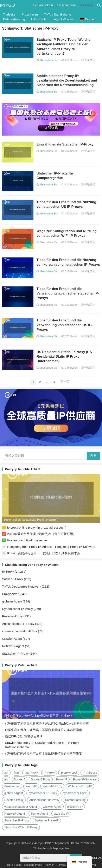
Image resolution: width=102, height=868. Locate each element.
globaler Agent (12, 601)
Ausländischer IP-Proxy (18, 624)
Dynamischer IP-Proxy (17, 609)
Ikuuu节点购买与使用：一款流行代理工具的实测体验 (44, 553)
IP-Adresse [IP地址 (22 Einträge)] (90, 773)
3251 (69, 336)
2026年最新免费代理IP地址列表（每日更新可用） (42, 534)
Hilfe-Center (39, 19)
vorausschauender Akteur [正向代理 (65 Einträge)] (21, 807)
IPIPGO (7, 5)
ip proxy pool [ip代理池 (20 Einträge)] (69, 773)
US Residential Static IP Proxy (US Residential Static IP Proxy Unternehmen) (64, 356)
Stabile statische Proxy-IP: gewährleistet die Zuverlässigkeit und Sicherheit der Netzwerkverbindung (67, 80)
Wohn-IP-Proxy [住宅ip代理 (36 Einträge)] (52, 786)
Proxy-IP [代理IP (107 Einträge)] (62, 779)
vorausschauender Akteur (20, 631)
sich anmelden (43, 5)
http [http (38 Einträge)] (16, 773)
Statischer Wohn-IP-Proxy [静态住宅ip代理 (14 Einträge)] (21, 827)
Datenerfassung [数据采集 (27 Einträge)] (75, 800)
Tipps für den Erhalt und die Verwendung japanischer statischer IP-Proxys (68, 293)
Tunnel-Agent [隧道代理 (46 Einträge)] (39, 814)
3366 (69, 368)
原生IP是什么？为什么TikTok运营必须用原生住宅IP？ (38, 716)
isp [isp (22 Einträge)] (6, 779)
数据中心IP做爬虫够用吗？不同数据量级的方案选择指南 (44, 730)
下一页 (65, 382)
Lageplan (63, 848)
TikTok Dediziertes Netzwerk (22, 586)
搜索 (93, 456)
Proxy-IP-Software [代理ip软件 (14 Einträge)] (85, 779)
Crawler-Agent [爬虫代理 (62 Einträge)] (52, 807)
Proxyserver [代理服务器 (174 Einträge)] (12, 786)
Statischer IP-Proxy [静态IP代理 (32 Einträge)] (17, 820)
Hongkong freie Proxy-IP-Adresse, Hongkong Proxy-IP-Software (51, 547)
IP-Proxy (8, 572)
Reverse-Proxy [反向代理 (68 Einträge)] (14, 800)
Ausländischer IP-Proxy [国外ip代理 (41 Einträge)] (44, 800)
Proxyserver (10, 594)
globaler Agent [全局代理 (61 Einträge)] (14, 793)
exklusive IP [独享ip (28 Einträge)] (75, 807)
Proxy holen (30, 14)
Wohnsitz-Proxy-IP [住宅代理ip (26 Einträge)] (80, 786)
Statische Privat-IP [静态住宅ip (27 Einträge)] (47, 820)
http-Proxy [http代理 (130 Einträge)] (31, 773)
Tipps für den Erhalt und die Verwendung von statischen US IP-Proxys (65, 325)
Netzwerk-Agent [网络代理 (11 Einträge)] (15, 814)
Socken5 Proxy (33, 865)
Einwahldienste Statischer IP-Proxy (65, 144)
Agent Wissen (63, 19)
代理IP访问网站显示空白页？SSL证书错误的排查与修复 (43, 753)
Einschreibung (67, 5)
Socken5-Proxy (13, 579)
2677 (69, 60)
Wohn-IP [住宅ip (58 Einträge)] (31, 786)
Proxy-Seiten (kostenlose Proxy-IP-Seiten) (31, 520)
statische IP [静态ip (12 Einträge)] (61, 814)
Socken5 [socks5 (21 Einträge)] (19, 779)
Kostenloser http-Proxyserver (27, 540)
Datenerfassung (14, 19)
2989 (69, 92)
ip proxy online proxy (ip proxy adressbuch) (37, 527)
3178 (69, 242)
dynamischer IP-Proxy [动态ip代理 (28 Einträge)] (43, 793)
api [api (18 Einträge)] (6, 773)
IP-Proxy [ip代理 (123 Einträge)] (49, 773)
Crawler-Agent (12, 639)
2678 (69, 151)
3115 (69, 185)
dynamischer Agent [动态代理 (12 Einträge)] (75, 793)
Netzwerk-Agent (13, 646)
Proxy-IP (49, 865)
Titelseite (9, 14)
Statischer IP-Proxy (15, 653)
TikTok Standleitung (58, 14)
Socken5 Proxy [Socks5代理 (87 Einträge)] (41, 779)
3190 (69, 271)
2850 (69, 213)
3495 (69, 305)
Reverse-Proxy (12, 616)
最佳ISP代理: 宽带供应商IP (24, 736)
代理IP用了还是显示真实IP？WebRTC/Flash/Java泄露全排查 (47, 723)
